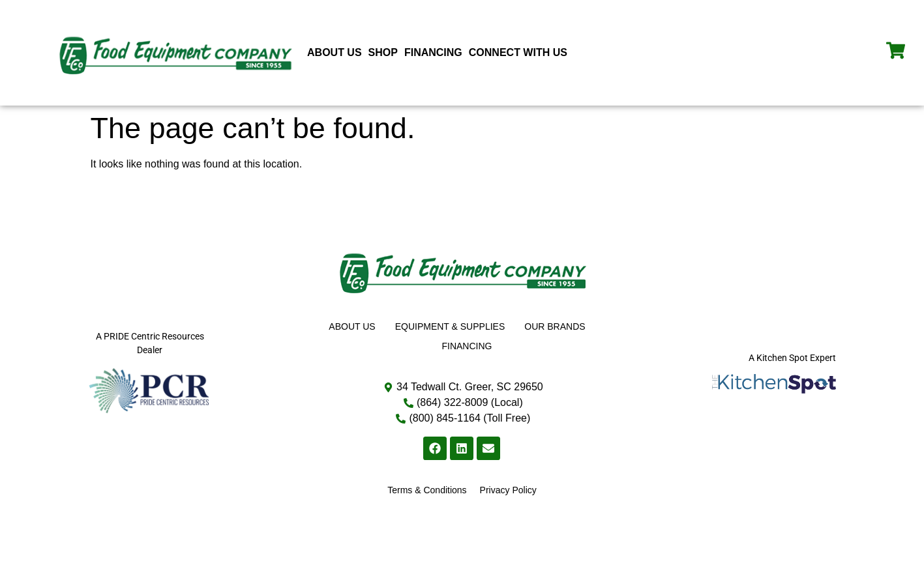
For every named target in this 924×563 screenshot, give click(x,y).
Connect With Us (518, 52)
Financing (433, 52)
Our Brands (555, 326)
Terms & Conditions (427, 490)
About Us (335, 52)
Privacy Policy (508, 490)
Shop (383, 52)
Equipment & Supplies (450, 326)
